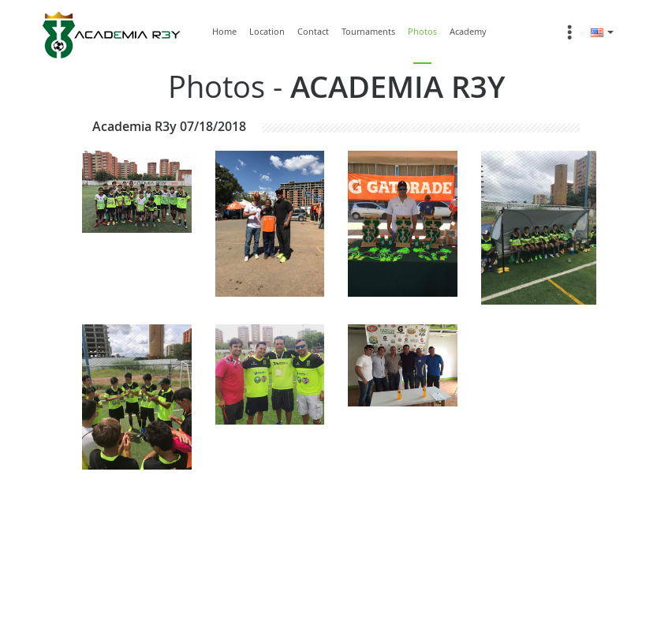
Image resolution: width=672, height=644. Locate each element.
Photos (422, 31)
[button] (602, 32)
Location (267, 31)
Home (224, 31)
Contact (313, 31)
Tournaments (368, 31)
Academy (468, 31)
